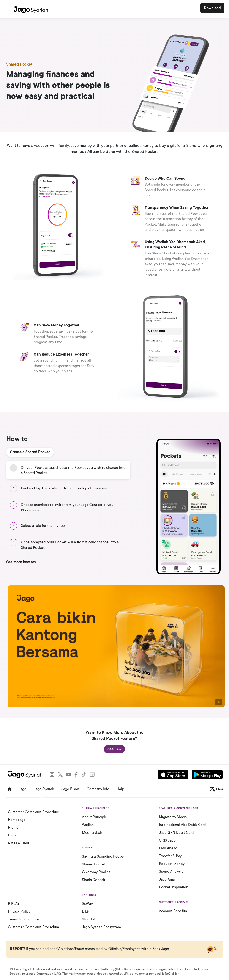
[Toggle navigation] (8, 9)
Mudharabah (92, 833)
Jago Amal (167, 879)
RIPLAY (14, 904)
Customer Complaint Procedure (34, 812)
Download (212, 8)
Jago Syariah (44, 789)
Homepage (17, 820)
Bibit (86, 911)
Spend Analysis (171, 872)
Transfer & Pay (170, 856)
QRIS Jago (167, 840)
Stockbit (89, 919)
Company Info (98, 789)
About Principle (94, 817)
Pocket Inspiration (174, 887)
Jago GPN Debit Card (176, 833)
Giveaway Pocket (96, 872)
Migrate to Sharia (173, 817)
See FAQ (114, 749)
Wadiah (88, 825)
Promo (13, 828)
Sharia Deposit (94, 880)
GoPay (87, 904)
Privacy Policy (19, 911)
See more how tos (21, 562)
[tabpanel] (114, 518)
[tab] (68, 470)
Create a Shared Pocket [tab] (30, 452)
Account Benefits (173, 911)
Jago (22, 789)
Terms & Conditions (24, 919)
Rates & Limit (19, 843)
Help (120, 789)
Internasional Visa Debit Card (182, 825)
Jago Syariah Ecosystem (101, 927)
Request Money (172, 864)
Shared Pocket (94, 864)
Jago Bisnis (70, 789)
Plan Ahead (168, 848)
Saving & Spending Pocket (103, 856)
